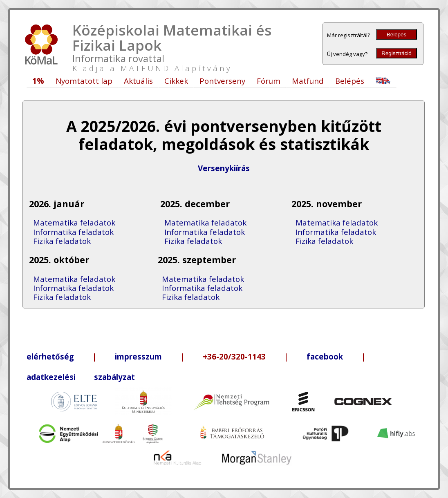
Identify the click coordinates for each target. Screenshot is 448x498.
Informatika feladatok (73, 232)
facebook (325, 356)
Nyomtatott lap (84, 81)
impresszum (138, 356)
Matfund (308, 81)
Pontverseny (222, 81)
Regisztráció (396, 53)
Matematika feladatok (74, 222)
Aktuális (138, 81)
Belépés (396, 35)
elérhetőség (50, 356)
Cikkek (176, 81)
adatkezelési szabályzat (81, 377)
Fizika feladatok (62, 241)
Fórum (269, 81)
